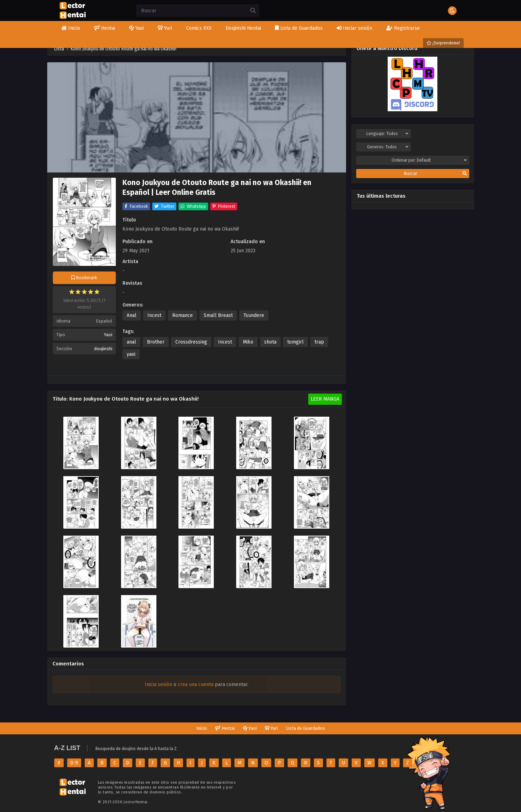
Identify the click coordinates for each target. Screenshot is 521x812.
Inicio (202, 728)
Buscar (435, 174)
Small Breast (218, 315)
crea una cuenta (196, 684)
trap (319, 342)
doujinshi (103, 349)
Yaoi (108, 335)
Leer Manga (325, 399)
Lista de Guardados (305, 728)
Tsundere (254, 315)
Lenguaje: (387, 134)
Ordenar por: (429, 160)
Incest (154, 315)
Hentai (225, 728)
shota (270, 342)
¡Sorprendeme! (443, 43)
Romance (182, 315)
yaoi (131, 354)
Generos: (388, 147)
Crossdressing (191, 342)
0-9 (74, 763)
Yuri (271, 728)
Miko (248, 342)
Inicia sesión (159, 684)
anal (131, 342)
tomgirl (295, 342)
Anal (132, 315)
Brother (156, 342)
